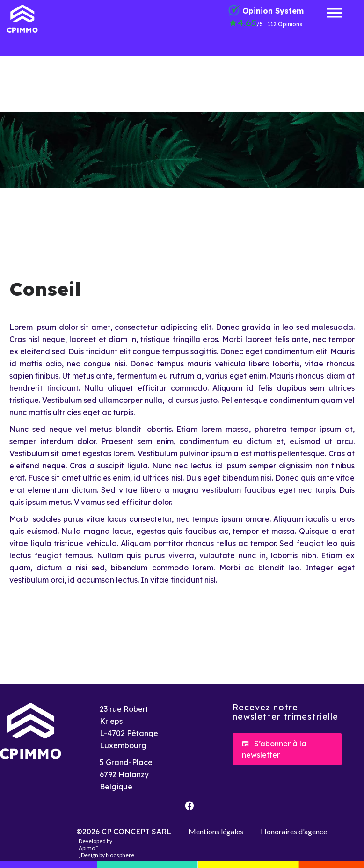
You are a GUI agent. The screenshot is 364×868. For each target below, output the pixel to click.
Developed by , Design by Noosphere (106, 848)
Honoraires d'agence (294, 831)
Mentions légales (216, 831)
